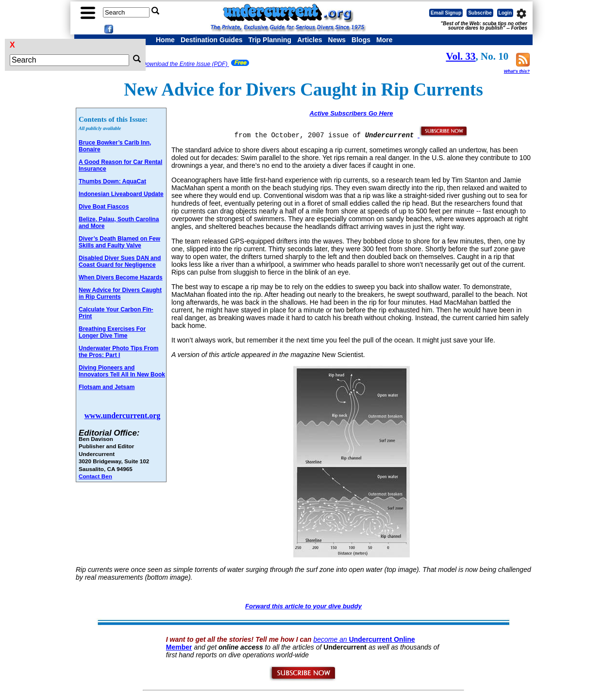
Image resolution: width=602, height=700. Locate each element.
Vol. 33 (461, 56)
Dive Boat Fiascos (104, 207)
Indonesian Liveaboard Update (121, 194)
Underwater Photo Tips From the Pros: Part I (118, 352)
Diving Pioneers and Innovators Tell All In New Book (122, 371)
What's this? (517, 71)
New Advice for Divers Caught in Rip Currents (120, 293)
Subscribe (480, 13)
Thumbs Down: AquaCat (112, 181)
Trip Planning (270, 40)
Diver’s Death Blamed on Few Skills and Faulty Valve (119, 242)
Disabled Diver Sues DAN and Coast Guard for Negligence (120, 261)
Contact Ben (95, 476)
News (337, 40)
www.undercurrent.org (123, 415)
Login (505, 13)
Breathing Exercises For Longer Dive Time (112, 332)
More (384, 40)
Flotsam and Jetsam (107, 387)
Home (165, 40)
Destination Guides (212, 40)
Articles (309, 40)
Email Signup (446, 13)
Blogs (361, 40)
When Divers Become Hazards (121, 277)
